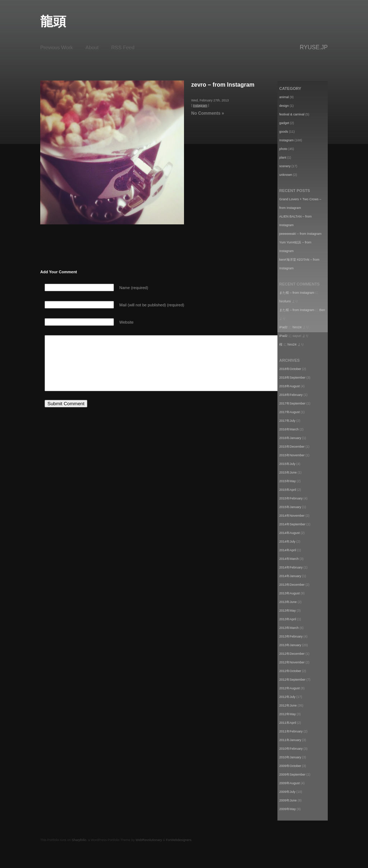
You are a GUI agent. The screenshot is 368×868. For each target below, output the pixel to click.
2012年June (288, 705)
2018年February (291, 395)
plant (283, 157)
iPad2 (283, 327)
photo (283, 149)
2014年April (288, 550)
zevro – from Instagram (223, 85)
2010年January (290, 757)
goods (284, 132)
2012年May (287, 714)
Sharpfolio (79, 840)
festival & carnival (292, 114)
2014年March (289, 559)
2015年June (288, 472)
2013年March (289, 628)
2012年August (289, 688)
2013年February (291, 636)
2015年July (287, 464)
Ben (322, 310)
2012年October (290, 671)
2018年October (290, 369)
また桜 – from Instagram (297, 293)
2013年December (292, 585)
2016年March (289, 429)
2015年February (291, 498)
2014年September (292, 524)
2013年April (288, 619)
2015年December (292, 447)
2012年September (292, 680)
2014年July (287, 542)
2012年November (292, 662)
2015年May (287, 481)
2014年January (290, 576)
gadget (284, 123)
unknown (286, 175)
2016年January (290, 438)
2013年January (290, 645)
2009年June (288, 800)
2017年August (289, 412)
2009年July (287, 792)
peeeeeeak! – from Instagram (300, 234)
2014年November (292, 516)
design (284, 106)
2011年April (288, 723)
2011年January (290, 740)
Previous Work (57, 47)
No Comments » (208, 113)
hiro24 (297, 327)
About (92, 47)
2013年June (288, 602)
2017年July (287, 421)
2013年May (287, 611)
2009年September (292, 775)
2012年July (287, 697)
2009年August (289, 783)
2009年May (287, 809)
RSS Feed (123, 47)
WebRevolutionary (149, 840)
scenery (285, 166)
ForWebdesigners (179, 840)
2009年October (290, 766)
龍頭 (53, 21)
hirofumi (285, 301)
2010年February (291, 749)
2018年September (292, 378)
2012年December (292, 654)
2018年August (289, 386)
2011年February (291, 731)
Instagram (200, 105)
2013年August (289, 593)
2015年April (288, 490)
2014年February (291, 567)
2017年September (292, 403)
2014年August (289, 533)
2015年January (290, 507)
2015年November (292, 455)
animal (284, 97)
